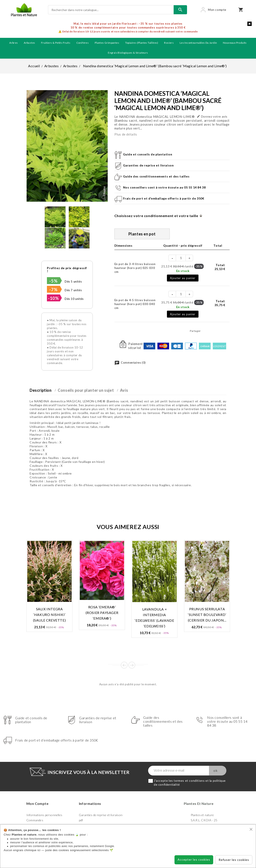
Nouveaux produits (235, 43)
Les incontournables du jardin (198, 43)
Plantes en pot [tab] (142, 234)
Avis (124, 390)
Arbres (14, 43)
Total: (220, 267)
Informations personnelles (44, 815)
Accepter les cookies (194, 859)
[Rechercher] (111, 10)
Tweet (215, 331)
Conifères (83, 43)
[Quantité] (181, 258)
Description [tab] (41, 390)
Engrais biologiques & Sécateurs (128, 53)
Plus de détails (126, 134)
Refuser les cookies (234, 860)
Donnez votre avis (212, 116)
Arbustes (29, 43)
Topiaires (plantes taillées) (142, 43)
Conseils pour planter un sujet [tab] (86, 390)
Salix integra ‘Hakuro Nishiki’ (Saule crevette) (50, 615)
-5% (53, 281)
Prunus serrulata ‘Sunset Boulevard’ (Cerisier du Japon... (207, 615)
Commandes (35, 820)
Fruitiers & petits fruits (56, 43)
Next (132, 665)
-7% (53, 289)
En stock (183, 271)
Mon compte (37, 803)
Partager (206, 331)
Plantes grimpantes (107, 43)
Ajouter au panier (183, 278)
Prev (124, 665)
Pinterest (225, 331)
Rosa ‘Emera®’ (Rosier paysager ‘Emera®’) (102, 613)
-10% (53, 298)
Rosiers (169, 43)
